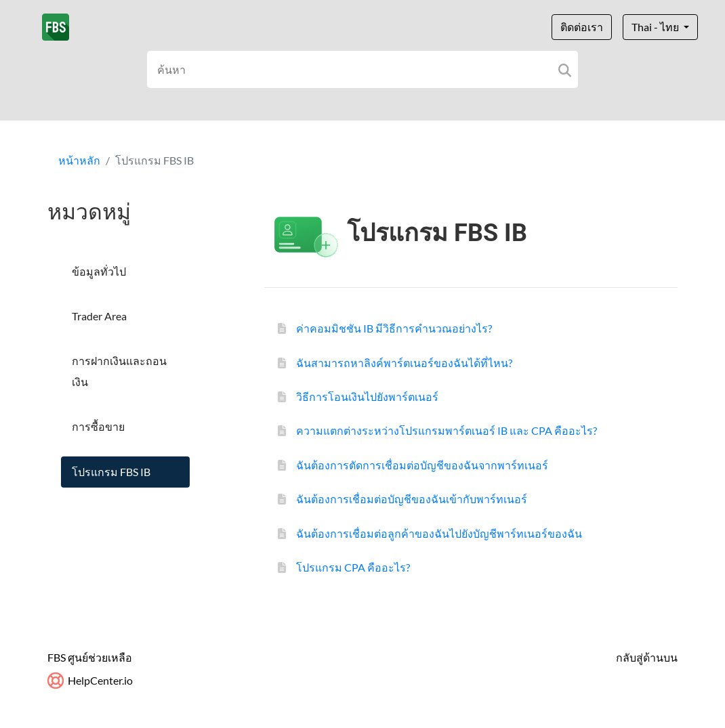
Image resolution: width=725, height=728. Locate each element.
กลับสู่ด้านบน (647, 657)
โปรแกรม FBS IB (111, 472)
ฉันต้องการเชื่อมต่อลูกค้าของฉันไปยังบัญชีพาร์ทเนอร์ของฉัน (439, 533)
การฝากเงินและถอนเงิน (119, 371)
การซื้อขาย (98, 426)
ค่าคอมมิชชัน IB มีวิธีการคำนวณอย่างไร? (394, 328)
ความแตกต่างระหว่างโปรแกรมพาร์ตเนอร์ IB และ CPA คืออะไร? (447, 430)
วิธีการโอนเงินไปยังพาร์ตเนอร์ (367, 397)
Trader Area (99, 316)
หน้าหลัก (79, 160)
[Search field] (363, 69)
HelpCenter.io (90, 680)
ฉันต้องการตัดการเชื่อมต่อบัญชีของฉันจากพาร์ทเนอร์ (422, 465)
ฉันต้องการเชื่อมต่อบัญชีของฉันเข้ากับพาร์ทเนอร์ (412, 499)
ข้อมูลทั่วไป (99, 271)
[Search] (565, 69)
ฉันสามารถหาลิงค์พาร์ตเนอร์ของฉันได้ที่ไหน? (404, 363)
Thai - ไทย (656, 27)
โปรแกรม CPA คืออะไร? (353, 567)
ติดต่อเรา (582, 27)
